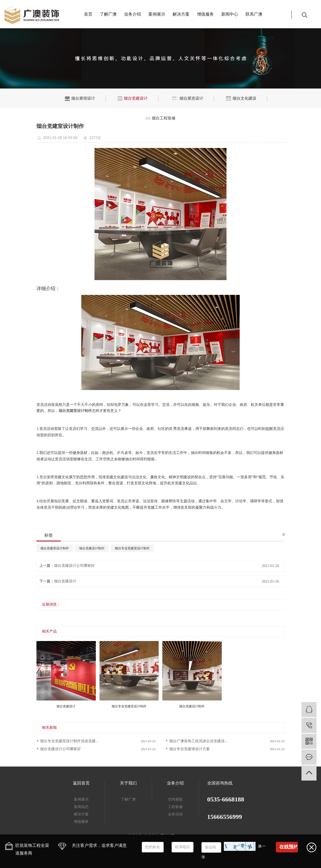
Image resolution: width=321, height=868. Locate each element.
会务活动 (175, 814)
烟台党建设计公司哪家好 (74, 566)
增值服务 (205, 14)
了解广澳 (108, 14)
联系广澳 (254, 14)
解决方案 (181, 14)
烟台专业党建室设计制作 (132, 548)
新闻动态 (81, 807)
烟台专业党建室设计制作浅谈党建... (69, 741)
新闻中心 (230, 14)
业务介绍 (133, 14)
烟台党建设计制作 (92, 548)
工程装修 (175, 807)
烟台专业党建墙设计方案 (190, 749)
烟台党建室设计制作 (55, 548)
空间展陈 (175, 799)
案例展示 (157, 14)
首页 (88, 14)
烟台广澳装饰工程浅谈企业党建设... (198, 741)
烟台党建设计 (65, 581)
